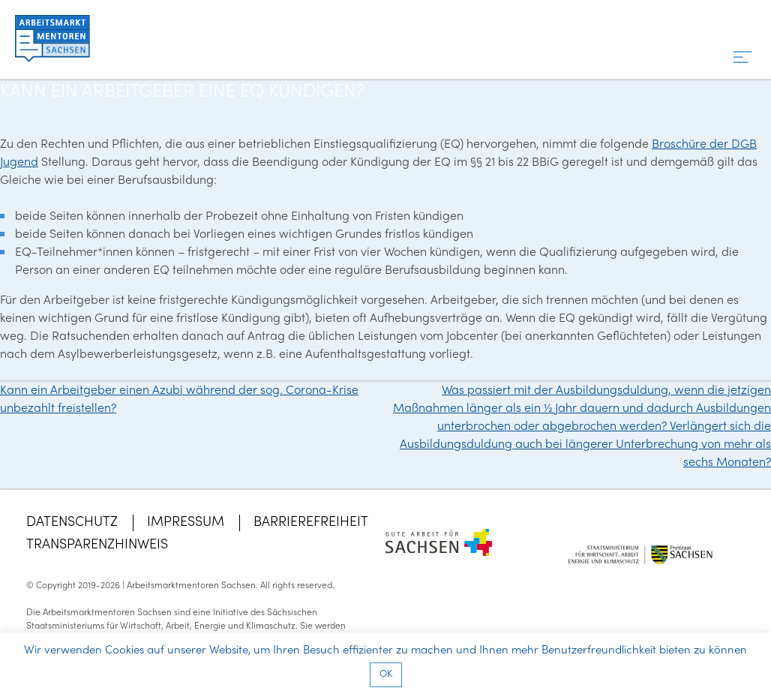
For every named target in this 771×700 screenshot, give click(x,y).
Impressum (186, 523)
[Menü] (743, 58)
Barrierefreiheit (311, 523)
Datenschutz (72, 523)
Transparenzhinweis (97, 545)
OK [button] (386, 674)
